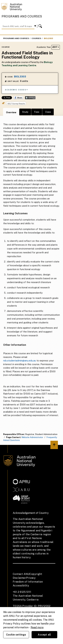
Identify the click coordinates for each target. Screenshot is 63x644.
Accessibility (21, 586)
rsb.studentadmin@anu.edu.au (20, 361)
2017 (56, 47)
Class (48, 112)
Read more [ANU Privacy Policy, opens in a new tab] (37, 627)
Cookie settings (16, 635)
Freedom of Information (28, 582)
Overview (11, 112)
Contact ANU (21, 574)
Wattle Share (30, 98)
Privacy (31, 578)
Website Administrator (32, 437)
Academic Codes (16, 90)
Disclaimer (19, 578)
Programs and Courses (22, 16)
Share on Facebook (18, 98)
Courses (36, 38)
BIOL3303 (48, 38)
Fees (37, 112)
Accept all (44, 635)
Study (25, 112)
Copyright (36, 574)
